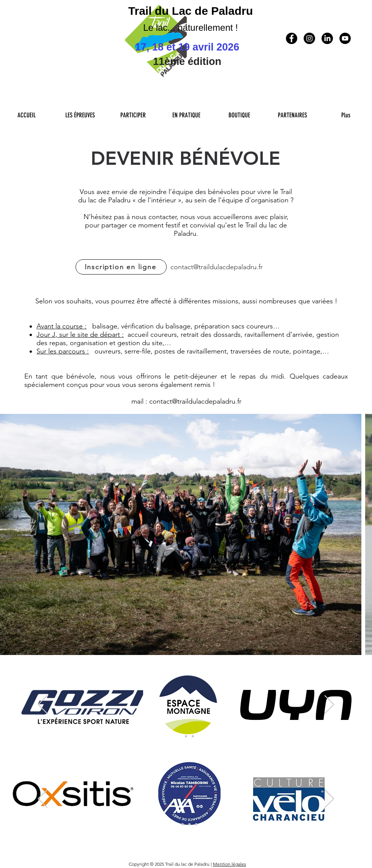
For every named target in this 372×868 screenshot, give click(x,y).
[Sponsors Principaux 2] (186, 736)
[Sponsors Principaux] (179, 736)
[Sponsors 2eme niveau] (183, 824)
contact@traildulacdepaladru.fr (217, 267)
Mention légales (229, 864)
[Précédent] (43, 705)
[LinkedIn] (327, 38)
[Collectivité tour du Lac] (189, 824)
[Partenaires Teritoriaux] (193, 736)
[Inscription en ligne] (121, 267)
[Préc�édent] (43, 799)
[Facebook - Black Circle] (292, 38)
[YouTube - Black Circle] (345, 38)
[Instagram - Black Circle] (309, 38)
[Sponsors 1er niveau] (176, 824)
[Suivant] (329, 705)
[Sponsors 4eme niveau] (196, 824)
